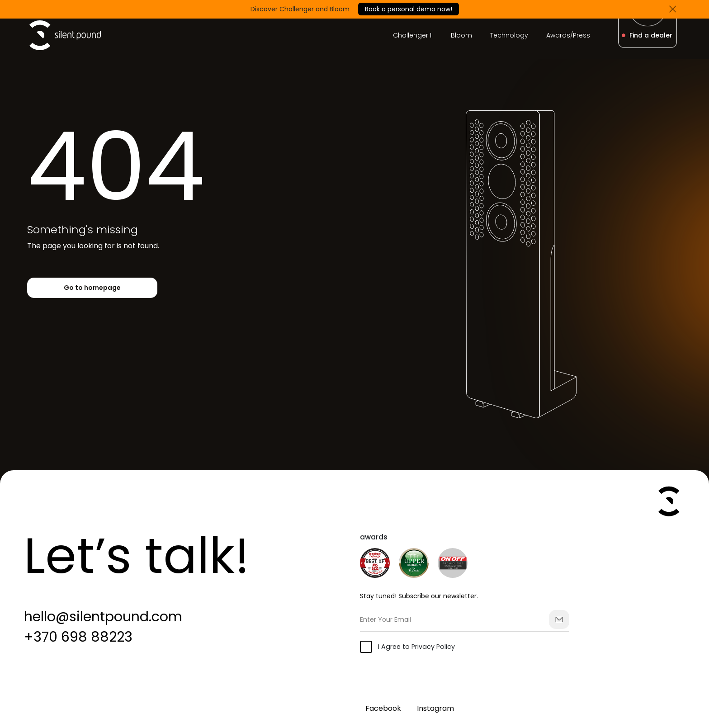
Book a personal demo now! (409, 9)
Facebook (383, 708)
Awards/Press (568, 35)
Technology (509, 35)
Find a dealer (647, 35)
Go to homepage (92, 288)
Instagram (435, 708)
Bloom (461, 35)
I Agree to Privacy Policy (407, 647)
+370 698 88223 (78, 637)
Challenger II (413, 35)
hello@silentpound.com (103, 617)
